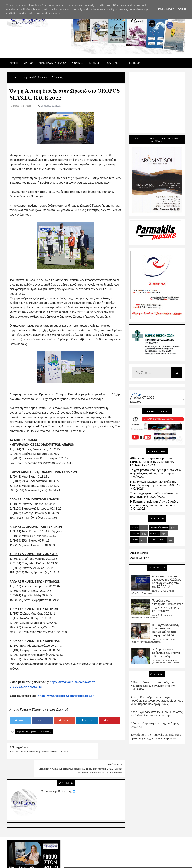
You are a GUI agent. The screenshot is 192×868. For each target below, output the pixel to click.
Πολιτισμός (46, 731)
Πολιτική (135, 540)
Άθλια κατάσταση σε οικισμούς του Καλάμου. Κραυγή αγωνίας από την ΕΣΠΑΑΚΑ (152, 462)
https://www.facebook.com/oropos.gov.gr (66, 696)
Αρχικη (14, 63)
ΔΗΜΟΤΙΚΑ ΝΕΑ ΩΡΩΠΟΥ (53, 63)
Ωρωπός (136, 402)
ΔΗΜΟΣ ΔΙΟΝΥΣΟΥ (158, 540)
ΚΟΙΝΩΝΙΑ (95, 63)
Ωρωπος (28, 63)
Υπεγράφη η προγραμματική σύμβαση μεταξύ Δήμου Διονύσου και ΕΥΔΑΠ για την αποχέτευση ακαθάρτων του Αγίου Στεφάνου (97, 755)
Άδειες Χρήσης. (140, 558)
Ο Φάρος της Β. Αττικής (56, 774)
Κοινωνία (135, 534)
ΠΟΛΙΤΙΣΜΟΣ (113, 63)
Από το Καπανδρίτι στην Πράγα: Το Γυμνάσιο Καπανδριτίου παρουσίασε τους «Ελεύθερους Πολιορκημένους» (157, 701)
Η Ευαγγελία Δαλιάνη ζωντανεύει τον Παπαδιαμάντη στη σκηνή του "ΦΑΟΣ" (154, 484)
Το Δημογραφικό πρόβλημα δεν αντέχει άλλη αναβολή (166, 653)
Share (43, 720)
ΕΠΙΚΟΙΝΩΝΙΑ (133, 63)
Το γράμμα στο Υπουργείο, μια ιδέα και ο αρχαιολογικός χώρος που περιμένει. (156, 472)
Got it (182, 9)
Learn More (165, 9)
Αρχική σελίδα (139, 553)
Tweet (20, 720)
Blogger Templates (147, 856)
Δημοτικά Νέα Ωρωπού (27, 731)
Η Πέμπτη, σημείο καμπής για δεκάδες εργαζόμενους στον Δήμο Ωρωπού (154, 503)
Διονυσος (78, 63)
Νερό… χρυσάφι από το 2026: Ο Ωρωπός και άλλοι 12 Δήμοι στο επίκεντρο (157, 714)
